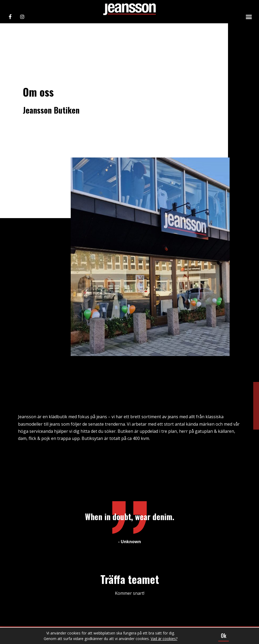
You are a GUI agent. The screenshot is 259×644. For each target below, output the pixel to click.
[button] (249, 17)
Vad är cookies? (164, 639)
